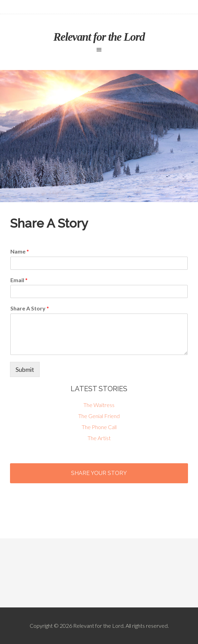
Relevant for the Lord (99, 37)
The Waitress (99, 405)
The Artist (99, 438)
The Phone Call (99, 427)
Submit (25, 369)
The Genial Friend (99, 416)
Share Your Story (99, 473)
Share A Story (30, 308)
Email (19, 280)
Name (20, 251)
